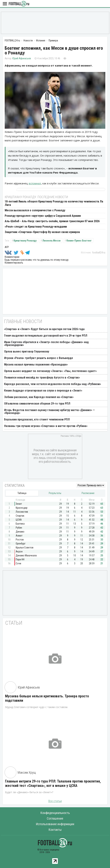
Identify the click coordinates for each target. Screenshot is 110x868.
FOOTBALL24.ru (19, 4)
